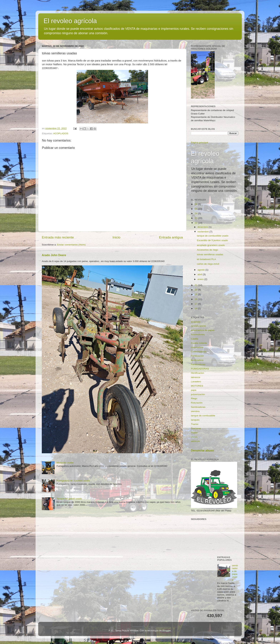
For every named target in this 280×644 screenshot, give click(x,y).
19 (196, 294)
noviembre (203, 232)
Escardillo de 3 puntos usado (212, 240)
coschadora (197, 347)
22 (196, 223)
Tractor (195, 424)
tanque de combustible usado (213, 236)
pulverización (198, 394)
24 (196, 213)
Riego (194, 398)
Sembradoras (198, 407)
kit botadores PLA (207, 259)
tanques (195, 420)
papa (194, 390)
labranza (196, 377)
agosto (201, 270)
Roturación (197, 403)
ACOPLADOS (61, 133)
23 (196, 218)
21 (196, 285)
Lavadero (196, 382)
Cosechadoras (199, 352)
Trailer (194, 433)
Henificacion (197, 373)
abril (200, 274)
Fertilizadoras (198, 364)
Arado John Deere (54, 255)
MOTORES (197, 386)
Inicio (116, 237)
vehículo (195, 441)
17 (196, 304)
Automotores (198, 334)
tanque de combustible (203, 416)
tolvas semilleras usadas (210, 254)
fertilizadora (197, 360)
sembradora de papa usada (235, 573)
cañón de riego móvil (208, 264)
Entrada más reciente (58, 237)
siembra (195, 411)
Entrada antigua (171, 237)
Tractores (196, 428)
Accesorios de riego (208, 250)
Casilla (195, 339)
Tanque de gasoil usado (69, 499)
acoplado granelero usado (211, 245)
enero (201, 279)
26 (196, 204)
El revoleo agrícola (70, 21)
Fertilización (197, 356)
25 (196, 209)
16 (196, 308)
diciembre (203, 227)
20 (196, 290)
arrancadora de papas (203, 330)
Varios (194, 437)
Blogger (167, 631)
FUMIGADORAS (200, 369)
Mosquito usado (65, 463)
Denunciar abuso (202, 451)
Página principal (199, 143)
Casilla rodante (199, 343)
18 (196, 299)
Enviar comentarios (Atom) (71, 245)
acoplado (196, 322)
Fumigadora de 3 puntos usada (73, 481)
